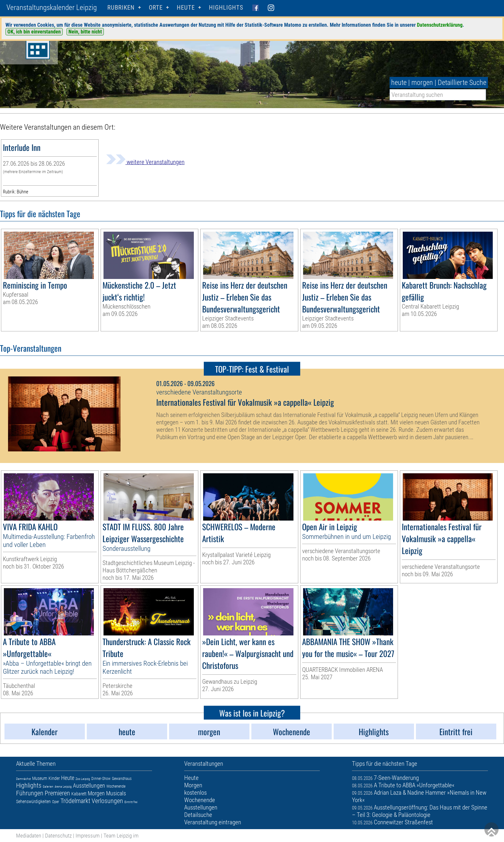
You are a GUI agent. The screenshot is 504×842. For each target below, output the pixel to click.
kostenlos (195, 793)
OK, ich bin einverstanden (34, 32)
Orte (156, 8)
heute (399, 83)
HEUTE (186, 8)
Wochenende (116, 786)
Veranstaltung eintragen (213, 822)
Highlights (226, 8)
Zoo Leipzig (83, 779)
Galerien (48, 786)
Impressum (88, 836)
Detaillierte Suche (462, 83)
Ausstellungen (89, 786)
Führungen (30, 793)
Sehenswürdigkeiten (33, 801)
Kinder (54, 778)
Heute (68, 778)
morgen (422, 83)
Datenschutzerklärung (440, 25)
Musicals (116, 793)
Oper (56, 802)
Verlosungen (107, 801)
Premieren (57, 793)
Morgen (96, 793)
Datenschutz (58, 836)
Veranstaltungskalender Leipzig (52, 8)
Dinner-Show (101, 779)
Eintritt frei (131, 802)
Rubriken (121, 8)
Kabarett (79, 794)
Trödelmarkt (75, 801)
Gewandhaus (122, 779)
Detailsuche (198, 815)
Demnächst (23, 779)
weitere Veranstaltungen (145, 162)
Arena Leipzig (63, 786)
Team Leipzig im (121, 836)
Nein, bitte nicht (85, 32)
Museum (40, 778)
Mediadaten (29, 836)
